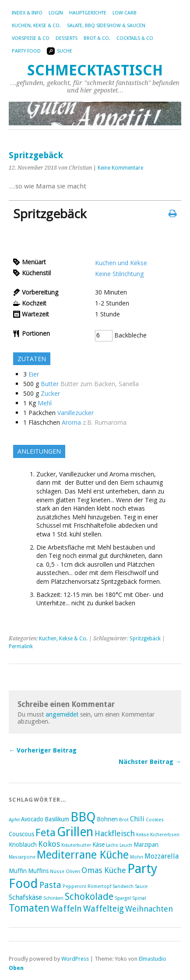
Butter (50, 384)
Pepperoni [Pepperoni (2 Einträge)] (74, 886)
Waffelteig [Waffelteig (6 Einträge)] (104, 909)
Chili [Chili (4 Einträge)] (137, 819)
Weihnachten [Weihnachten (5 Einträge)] (149, 909)
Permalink (21, 646)
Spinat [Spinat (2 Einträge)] (139, 898)
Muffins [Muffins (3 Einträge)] (38, 871)
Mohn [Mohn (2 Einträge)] (137, 857)
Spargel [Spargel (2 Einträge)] (123, 898)
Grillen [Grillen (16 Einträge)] (75, 832)
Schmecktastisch (95, 70)
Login (56, 13)
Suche (60, 51)
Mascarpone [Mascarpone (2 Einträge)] (22, 857)
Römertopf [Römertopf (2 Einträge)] (99, 886)
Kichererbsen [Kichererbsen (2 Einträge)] (165, 835)
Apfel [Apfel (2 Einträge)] (14, 820)
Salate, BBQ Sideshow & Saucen (106, 26)
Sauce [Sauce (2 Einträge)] (141, 886)
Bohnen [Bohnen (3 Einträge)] (107, 819)
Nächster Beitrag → (150, 762)
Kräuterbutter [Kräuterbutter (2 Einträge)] (76, 845)
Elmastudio (153, 959)
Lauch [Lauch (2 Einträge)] (126, 845)
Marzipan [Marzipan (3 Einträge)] (146, 845)
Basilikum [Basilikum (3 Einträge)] (57, 819)
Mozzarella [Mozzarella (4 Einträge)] (162, 856)
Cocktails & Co (135, 38)
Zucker (50, 393)
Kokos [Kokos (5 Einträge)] (49, 844)
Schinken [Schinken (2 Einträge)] (53, 898)
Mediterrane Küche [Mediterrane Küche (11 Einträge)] (83, 855)
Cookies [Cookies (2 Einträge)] (155, 820)
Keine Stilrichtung (119, 274)
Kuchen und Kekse (121, 263)
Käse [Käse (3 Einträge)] (99, 845)
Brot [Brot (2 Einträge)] (124, 820)
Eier (34, 374)
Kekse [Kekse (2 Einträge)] (142, 835)
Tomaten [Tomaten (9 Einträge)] (29, 908)
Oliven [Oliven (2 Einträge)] (73, 872)
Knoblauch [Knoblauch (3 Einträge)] (23, 845)
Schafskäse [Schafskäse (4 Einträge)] (25, 897)
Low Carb (125, 13)
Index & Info (27, 13)
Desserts (67, 38)
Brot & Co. (97, 38)
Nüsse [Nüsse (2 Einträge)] (57, 872)
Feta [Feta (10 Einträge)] (46, 833)
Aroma (71, 422)
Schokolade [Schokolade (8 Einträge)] (89, 897)
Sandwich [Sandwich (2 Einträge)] (123, 886)
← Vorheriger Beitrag (43, 750)
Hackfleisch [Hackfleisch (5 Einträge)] (115, 833)
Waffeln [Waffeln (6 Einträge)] (66, 909)
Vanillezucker (76, 413)
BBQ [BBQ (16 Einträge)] (83, 817)
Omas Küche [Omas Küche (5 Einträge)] (104, 870)
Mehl (45, 403)
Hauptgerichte (88, 13)
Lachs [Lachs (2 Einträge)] (112, 845)
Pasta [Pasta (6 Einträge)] (50, 885)
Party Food (26, 51)
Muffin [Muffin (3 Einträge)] (18, 871)
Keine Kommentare (120, 168)
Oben (16, 968)
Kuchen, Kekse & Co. (36, 26)
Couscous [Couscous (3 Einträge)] (21, 834)
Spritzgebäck (145, 639)
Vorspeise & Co (31, 38)
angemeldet (62, 714)
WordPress (75, 959)
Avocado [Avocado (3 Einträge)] (32, 819)
